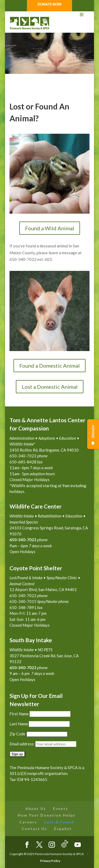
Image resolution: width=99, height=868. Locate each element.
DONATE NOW (49, 4)
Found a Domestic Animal (49, 366)
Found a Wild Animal (50, 228)
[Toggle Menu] (50, 15)
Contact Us (34, 829)
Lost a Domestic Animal (50, 387)
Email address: (22, 744)
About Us (36, 809)
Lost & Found (59, 822)
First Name (19, 714)
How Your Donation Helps (47, 815)
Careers (28, 822)
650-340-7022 (23, 668)
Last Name (19, 724)
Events (61, 809)
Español (63, 829)
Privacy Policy (50, 861)
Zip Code (17, 734)
